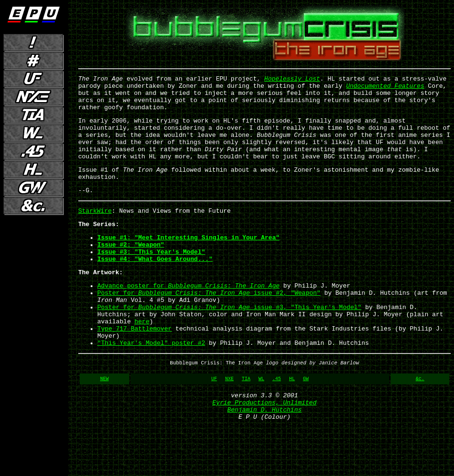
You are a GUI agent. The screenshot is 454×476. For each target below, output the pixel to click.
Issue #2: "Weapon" (131, 270)
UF (214, 424)
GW (306, 424)
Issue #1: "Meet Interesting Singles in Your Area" (188, 261)
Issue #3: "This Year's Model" (151, 279)
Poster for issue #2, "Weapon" (209, 325)
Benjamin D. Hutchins (264, 459)
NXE (229, 424)
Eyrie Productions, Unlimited (264, 451)
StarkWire (95, 232)
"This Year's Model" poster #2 (151, 385)
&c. (420, 424)
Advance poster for (188, 317)
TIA (246, 424)
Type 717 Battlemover (134, 368)
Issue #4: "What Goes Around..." (155, 287)
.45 (277, 424)
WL (261, 424)
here (142, 360)
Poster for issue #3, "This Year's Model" (229, 342)
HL (292, 424)
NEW (104, 424)
